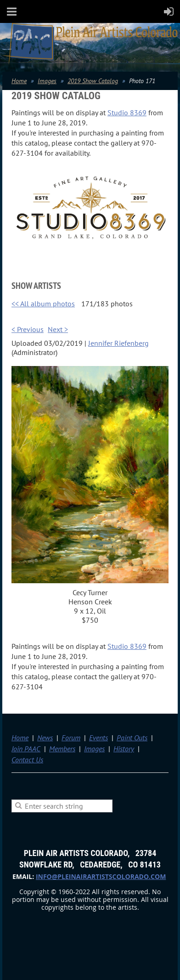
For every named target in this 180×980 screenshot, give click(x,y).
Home (19, 81)
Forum (71, 738)
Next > (58, 329)
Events (98, 738)
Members (62, 749)
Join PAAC (26, 749)
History (124, 749)
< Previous (28, 329)
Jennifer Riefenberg (118, 343)
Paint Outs (132, 738)
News (45, 738)
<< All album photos (43, 304)
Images (47, 81)
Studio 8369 (127, 113)
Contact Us (27, 760)
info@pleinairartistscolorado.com (101, 876)
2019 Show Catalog (93, 81)
